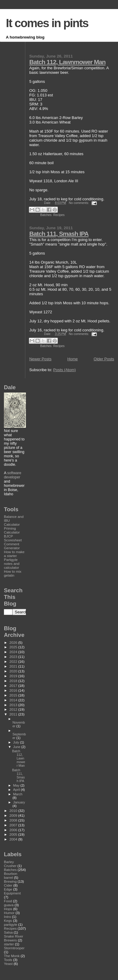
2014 (14, 700)
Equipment (12, 893)
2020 (14, 671)
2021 (14, 666)
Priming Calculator (12, 530)
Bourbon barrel (11, 875)
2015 (14, 695)
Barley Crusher (10, 864)
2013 (14, 705)
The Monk (12, 956)
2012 (14, 709)
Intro (7, 917)
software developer (13, 475)
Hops (8, 909)
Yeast (8, 964)
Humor (9, 913)
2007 (14, 825)
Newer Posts (40, 359)
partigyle (11, 924)
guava (9, 905)
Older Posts (104, 359)
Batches (46, 215)
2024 (14, 652)
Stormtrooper (14, 948)
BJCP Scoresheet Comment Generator (13, 542)
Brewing (10, 881)
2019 (14, 676)
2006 (14, 830)
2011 (14, 714)
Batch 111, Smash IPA (59, 234)
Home (73, 359)
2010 (14, 811)
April (17, 790)
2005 (14, 834)
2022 (14, 661)
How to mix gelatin (13, 573)
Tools (8, 960)
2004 (14, 839)
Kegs (8, 921)
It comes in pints (47, 23)
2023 (14, 657)
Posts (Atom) (65, 370)
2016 (14, 690)
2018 (14, 681)
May (17, 785)
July (17, 742)
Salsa (8, 932)
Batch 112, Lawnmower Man (67, 62)
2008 (14, 820)
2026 (14, 642)
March (18, 794)
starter (9, 944)
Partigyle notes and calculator (12, 564)
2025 (14, 647)
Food (8, 901)
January (19, 802)
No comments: (79, 203)
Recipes (59, 215)
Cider (8, 885)
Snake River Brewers (14, 938)
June (17, 747)
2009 (14, 815)
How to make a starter (14, 554)
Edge (8, 889)
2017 (14, 686)
